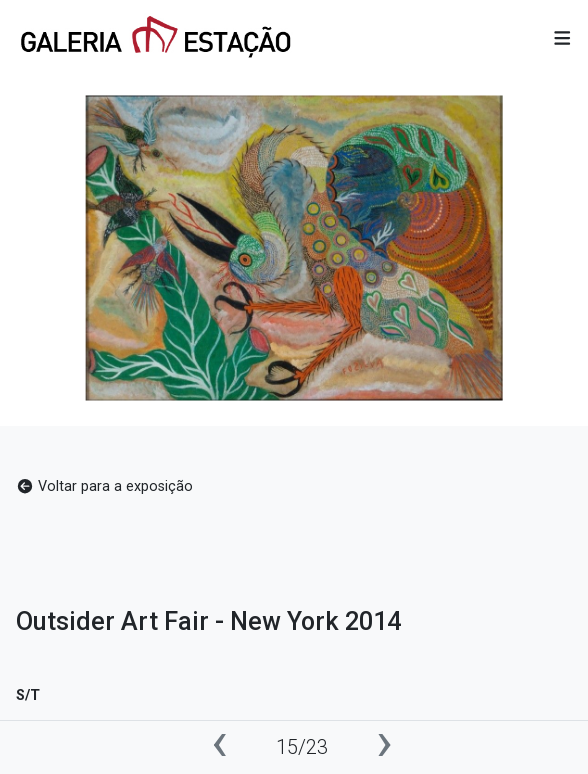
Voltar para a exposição (104, 486)
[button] (562, 39)
